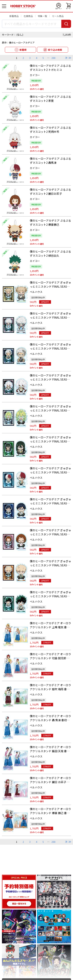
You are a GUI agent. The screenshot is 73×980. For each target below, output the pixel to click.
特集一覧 (42, 16)
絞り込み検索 (55, 50)
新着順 (23, 50)
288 (53, 58)
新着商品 (14, 16)
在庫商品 (28, 16)
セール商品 (58, 16)
